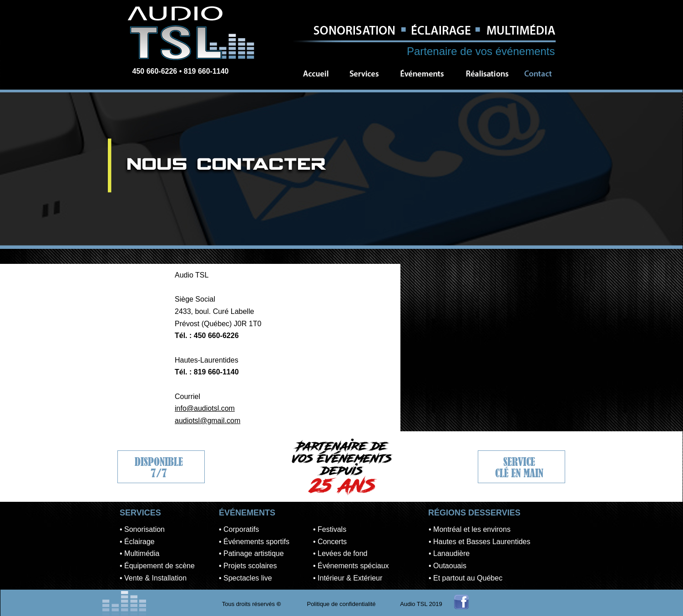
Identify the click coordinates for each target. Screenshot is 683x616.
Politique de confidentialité (341, 604)
